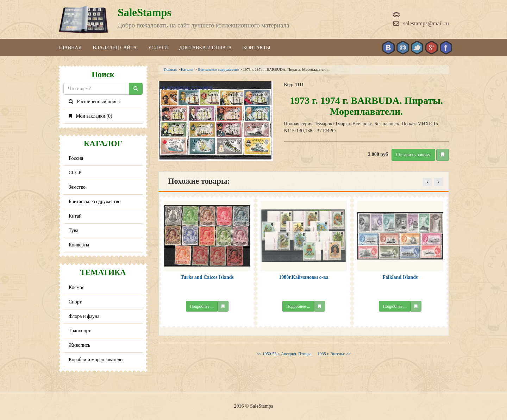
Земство (77, 187)
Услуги (158, 48)
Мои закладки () (90, 116)
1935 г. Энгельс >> (334, 354)
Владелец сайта (115, 48)
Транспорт (80, 331)
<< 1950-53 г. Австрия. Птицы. (285, 354)
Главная (70, 48)
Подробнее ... (202, 306)
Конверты (79, 245)
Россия (76, 158)
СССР (75, 173)
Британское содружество (95, 202)
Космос (77, 287)
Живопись (79, 345)
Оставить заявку (413, 155)
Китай (75, 216)
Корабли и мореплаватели (96, 360)
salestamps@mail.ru (421, 23)
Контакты (256, 48)
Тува (74, 230)
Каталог (187, 69)
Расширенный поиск (94, 102)
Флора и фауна (84, 316)
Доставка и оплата (206, 48)
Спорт (75, 302)
